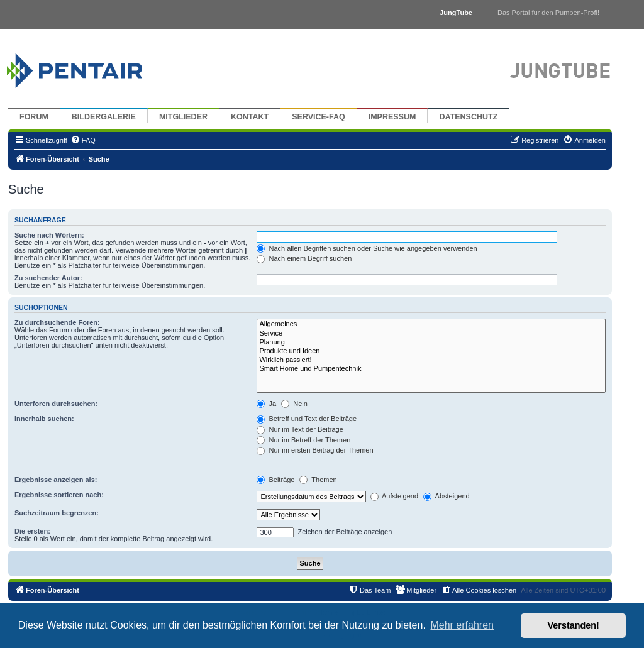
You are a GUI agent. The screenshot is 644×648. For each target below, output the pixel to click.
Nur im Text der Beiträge (300, 429)
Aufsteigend (395, 496)
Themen (318, 480)
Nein (294, 404)
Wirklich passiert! (431, 360)
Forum (34, 117)
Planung (431, 343)
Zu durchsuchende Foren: (57, 322)
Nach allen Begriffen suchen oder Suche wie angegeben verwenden (367, 248)
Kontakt (250, 117)
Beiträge (275, 480)
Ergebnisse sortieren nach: (59, 495)
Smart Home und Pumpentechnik (431, 369)
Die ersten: (32, 531)
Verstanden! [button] (574, 625)
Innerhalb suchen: (44, 419)
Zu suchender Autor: (48, 278)
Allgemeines (431, 324)
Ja (266, 404)
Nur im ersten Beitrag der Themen (315, 450)
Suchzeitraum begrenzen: (57, 513)
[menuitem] (83, 140)
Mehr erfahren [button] (462, 625)
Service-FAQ (319, 117)
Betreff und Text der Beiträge (307, 419)
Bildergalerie (104, 117)
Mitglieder (183, 117)
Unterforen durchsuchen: (56, 404)
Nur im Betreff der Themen (303, 440)
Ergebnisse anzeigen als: (56, 480)
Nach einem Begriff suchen (304, 258)
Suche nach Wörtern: (49, 235)
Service (431, 334)
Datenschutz (468, 117)
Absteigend (447, 496)
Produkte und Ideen (431, 351)
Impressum (392, 117)
